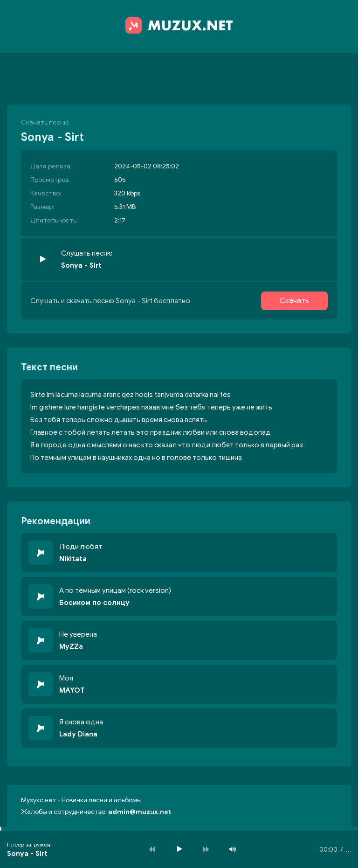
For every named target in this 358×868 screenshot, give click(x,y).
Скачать (294, 301)
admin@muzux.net (140, 812)
